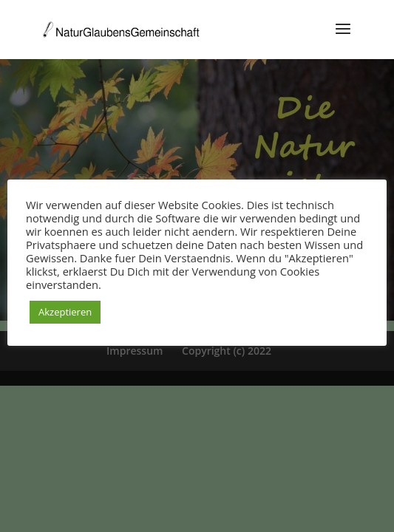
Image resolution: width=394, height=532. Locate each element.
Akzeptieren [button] (65, 312)
